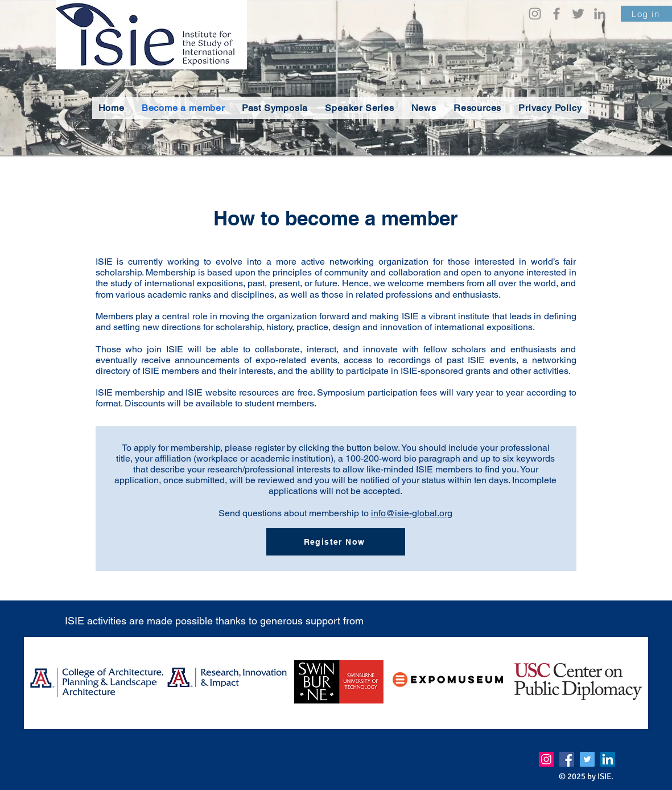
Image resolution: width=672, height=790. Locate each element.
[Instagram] (535, 14)
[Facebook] (556, 14)
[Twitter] (578, 14)
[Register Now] (336, 542)
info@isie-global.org (412, 513)
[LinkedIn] (600, 14)
